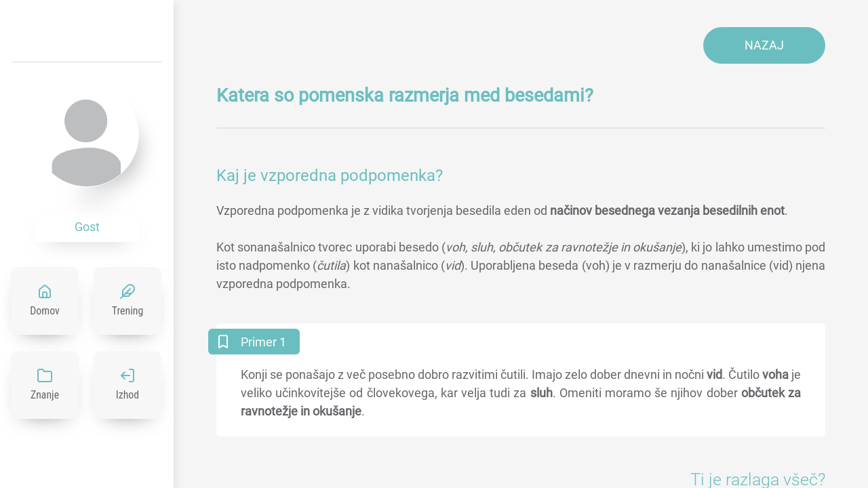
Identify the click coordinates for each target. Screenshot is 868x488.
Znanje (45, 395)
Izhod (127, 395)
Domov (45, 311)
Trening (128, 311)
